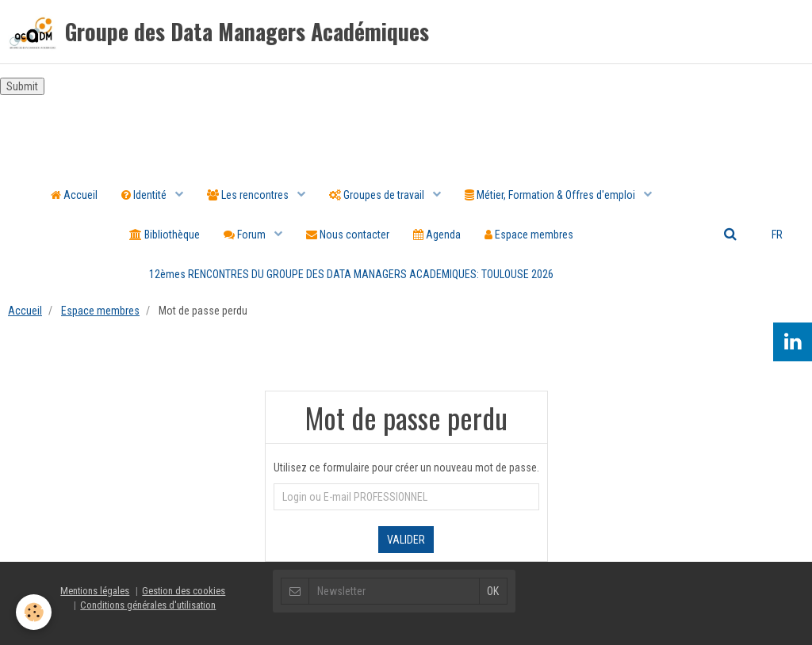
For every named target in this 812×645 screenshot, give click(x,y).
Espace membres (529, 235)
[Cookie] (34, 612)
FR (777, 235)
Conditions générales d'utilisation (148, 605)
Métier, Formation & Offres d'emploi (551, 195)
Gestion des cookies (184, 591)
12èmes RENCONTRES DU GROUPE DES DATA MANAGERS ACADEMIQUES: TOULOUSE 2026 (351, 274)
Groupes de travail (378, 195)
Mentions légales (95, 591)
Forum (246, 235)
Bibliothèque (165, 235)
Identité (145, 195)
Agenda (437, 235)
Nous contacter (348, 235)
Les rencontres (249, 195)
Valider (406, 540)
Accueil (74, 195)
